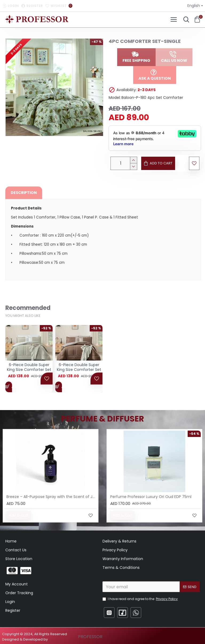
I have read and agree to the (141, 599)
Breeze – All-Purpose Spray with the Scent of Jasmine (52, 497)
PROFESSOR (90, 637)
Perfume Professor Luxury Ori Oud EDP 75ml (151, 497)
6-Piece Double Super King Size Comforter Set (29, 370)
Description (24, 193)
